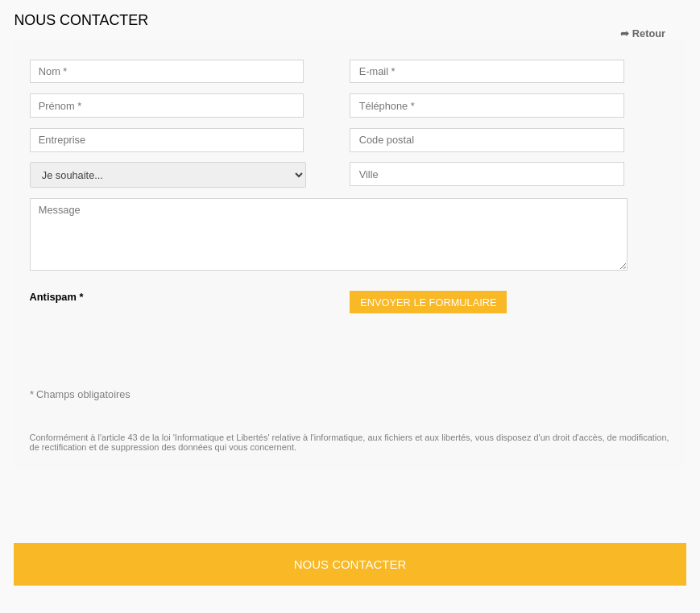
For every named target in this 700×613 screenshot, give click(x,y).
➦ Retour (643, 33)
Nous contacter (350, 564)
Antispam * (57, 297)
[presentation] (152, 334)
